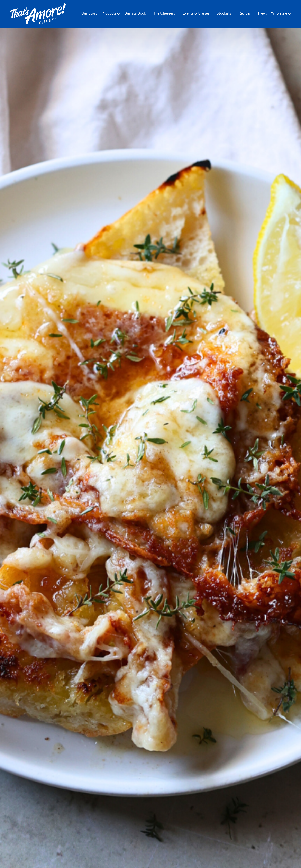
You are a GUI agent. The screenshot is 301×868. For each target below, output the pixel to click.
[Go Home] (38, 14)
